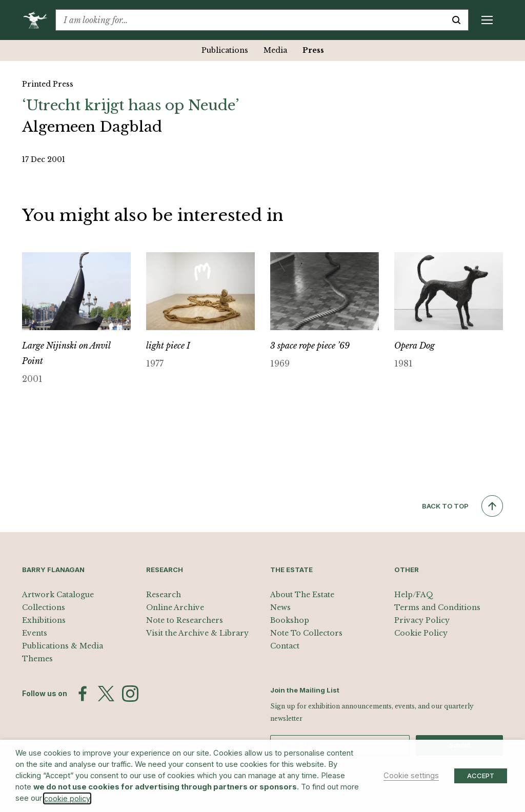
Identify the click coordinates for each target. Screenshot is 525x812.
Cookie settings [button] (411, 776)
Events (35, 633)
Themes (37, 659)
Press (313, 50)
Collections (44, 607)
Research (164, 595)
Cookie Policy (421, 633)
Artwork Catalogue (58, 595)
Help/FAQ (414, 595)
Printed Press (48, 84)
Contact (285, 646)
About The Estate (302, 595)
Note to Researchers (185, 620)
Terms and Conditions (437, 607)
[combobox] (250, 20)
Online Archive (175, 607)
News (280, 607)
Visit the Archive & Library (197, 633)
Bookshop (290, 620)
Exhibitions (44, 620)
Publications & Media (63, 646)
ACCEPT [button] (481, 776)
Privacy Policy (422, 620)
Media (275, 50)
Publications (225, 50)
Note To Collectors (306, 633)
